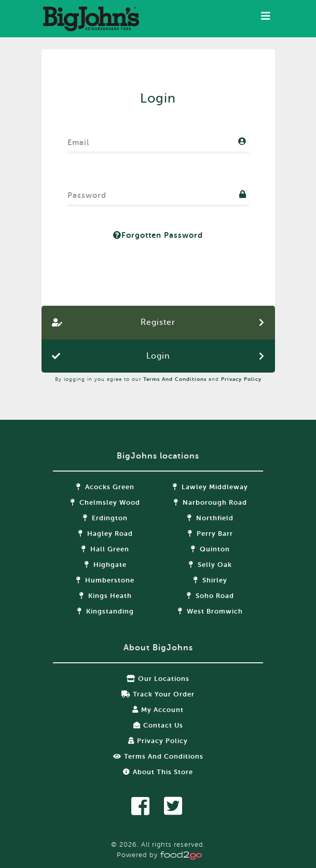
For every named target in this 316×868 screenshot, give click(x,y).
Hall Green (105, 549)
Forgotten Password (158, 235)
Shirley (210, 580)
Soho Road (210, 596)
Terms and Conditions (175, 379)
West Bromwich (210, 611)
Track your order (158, 694)
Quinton (210, 549)
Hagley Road (106, 533)
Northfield (210, 518)
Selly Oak (210, 565)
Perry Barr (210, 533)
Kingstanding (106, 611)
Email (78, 140)
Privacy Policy (241, 379)
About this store (158, 772)
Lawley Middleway (210, 487)
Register (158, 322)
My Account (158, 710)
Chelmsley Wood (105, 502)
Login (158, 356)
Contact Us (158, 725)
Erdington (105, 518)
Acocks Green (105, 487)
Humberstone (105, 580)
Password (87, 193)
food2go (91, 19)
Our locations (158, 679)
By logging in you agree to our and (158, 379)
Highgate (106, 565)
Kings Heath (106, 596)
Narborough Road (210, 502)
